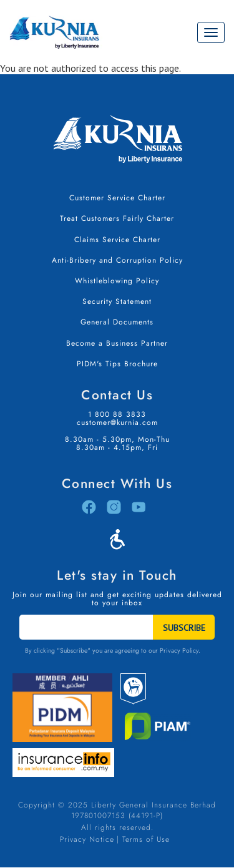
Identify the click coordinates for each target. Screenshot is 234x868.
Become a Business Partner (117, 343)
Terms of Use (146, 839)
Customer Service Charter (117, 198)
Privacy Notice (87, 839)
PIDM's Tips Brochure (117, 364)
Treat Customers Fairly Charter (117, 218)
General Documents (117, 322)
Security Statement (117, 301)
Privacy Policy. (180, 651)
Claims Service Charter (117, 240)
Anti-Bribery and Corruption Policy (117, 260)
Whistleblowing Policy (117, 281)
